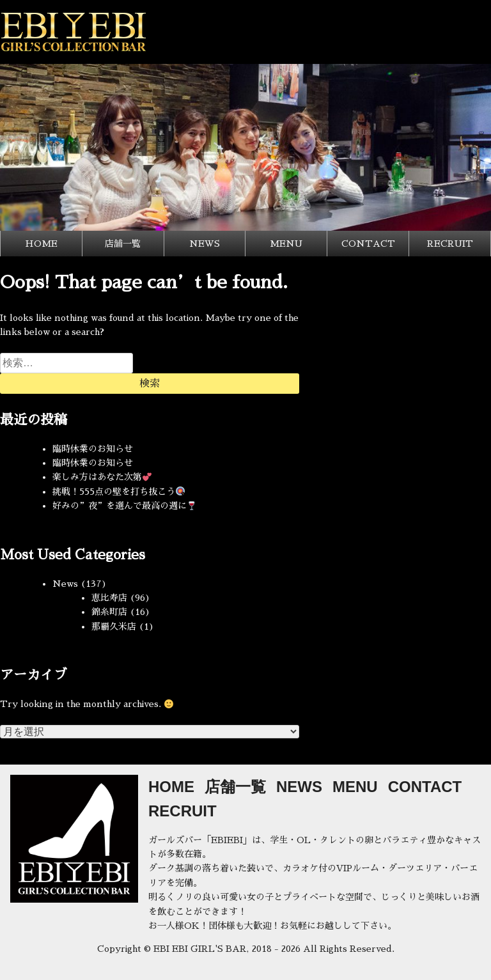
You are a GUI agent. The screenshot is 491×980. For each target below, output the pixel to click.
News (65, 584)
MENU (286, 244)
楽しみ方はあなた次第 (102, 477)
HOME (41, 244)
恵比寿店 (109, 598)
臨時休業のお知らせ (93, 449)
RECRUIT (450, 244)
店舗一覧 (123, 244)
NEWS (205, 244)
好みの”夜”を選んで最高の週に (124, 506)
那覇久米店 (114, 626)
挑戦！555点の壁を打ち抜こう (119, 492)
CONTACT (368, 244)
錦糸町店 (109, 612)
